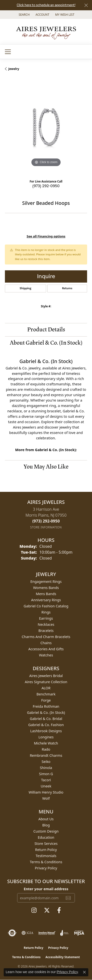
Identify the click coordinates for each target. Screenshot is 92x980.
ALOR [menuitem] (46, 688)
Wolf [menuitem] (46, 798)
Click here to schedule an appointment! (46, 5)
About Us (46, 819)
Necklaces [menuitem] (46, 624)
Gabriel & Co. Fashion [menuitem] (46, 725)
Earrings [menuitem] (46, 618)
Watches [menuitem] (46, 655)
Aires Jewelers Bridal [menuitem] (46, 676)
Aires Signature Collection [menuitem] (46, 682)
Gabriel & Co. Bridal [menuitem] (46, 719)
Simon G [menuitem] (46, 774)
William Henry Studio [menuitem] (46, 792)
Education (46, 837)
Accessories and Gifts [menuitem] (46, 649)
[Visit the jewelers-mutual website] (47, 933)
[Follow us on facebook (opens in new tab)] (59, 910)
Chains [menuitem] (46, 643)
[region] (46, 127)
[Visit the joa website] (65, 933)
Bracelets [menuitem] (46, 631)
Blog (46, 825)
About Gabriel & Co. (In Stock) (46, 343)
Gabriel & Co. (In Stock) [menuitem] (46, 712)
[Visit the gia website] (27, 933)
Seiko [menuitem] (46, 762)
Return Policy (46, 850)
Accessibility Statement (63, 957)
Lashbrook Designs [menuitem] (46, 731)
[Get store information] (46, 527)
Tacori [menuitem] (46, 780)
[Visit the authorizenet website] (12, 933)
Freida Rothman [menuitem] (46, 706)
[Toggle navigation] (8, 52)
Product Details (46, 330)
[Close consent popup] (84, 972)
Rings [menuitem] (46, 612)
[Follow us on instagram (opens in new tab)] (34, 910)
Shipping (25, 288)
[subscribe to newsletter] (68, 898)
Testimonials (46, 856)
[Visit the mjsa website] (79, 933)
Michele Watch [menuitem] (46, 743)
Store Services (46, 843)
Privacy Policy (46, 868)
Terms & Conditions (46, 862)
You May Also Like (46, 467)
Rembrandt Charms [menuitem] (46, 755)
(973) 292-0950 (46, 186)
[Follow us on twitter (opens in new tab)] (47, 910)
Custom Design (46, 831)
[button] (24, 15)
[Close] (86, 5)
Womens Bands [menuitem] (46, 588)
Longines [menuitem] (46, 737)
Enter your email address (46, 889)
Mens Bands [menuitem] (46, 594)
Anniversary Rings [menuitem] (46, 600)
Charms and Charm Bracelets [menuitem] (46, 637)
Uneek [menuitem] (46, 786)
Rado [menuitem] (46, 749)
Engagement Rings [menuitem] (46, 581)
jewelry (14, 69)
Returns (67, 288)
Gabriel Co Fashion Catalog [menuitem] (46, 606)
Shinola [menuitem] (46, 768)
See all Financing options (46, 236)
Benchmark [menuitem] (46, 694)
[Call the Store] (46, 521)
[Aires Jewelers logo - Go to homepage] (46, 32)
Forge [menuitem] (46, 700)
